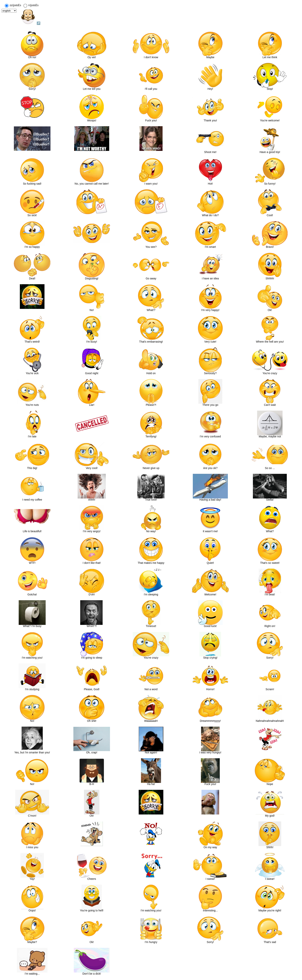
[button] (32, 45)
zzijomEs (13, 5)
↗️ (30, 17)
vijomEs (31, 5)
